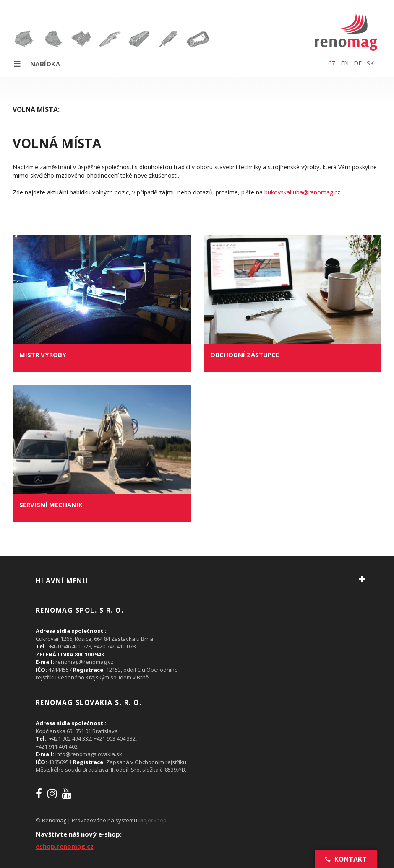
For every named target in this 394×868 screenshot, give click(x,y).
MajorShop (153, 820)
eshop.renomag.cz (65, 846)
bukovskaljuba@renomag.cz (302, 192)
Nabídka (36, 64)
